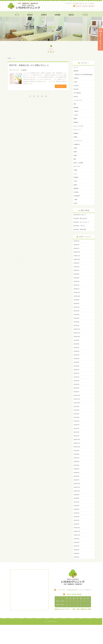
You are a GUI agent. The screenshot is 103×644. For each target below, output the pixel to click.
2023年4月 (77, 371)
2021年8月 (77, 424)
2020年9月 (77, 466)
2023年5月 (77, 367)
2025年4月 (77, 291)
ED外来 (76, 100)
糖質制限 (76, 111)
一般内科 (76, 115)
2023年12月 (77, 340)
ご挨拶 (76, 206)
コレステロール (78, 145)
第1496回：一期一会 (80, 233)
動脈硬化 (76, 138)
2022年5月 (77, 390)
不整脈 (76, 176)
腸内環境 (76, 71)
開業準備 (76, 195)
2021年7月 (77, 428)
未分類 (76, 210)
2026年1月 (77, 256)
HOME (9, 58)
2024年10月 (77, 306)
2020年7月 (77, 473)
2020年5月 (77, 481)
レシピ (76, 180)
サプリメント (77, 134)
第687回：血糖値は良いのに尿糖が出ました (29, 65)
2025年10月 (77, 268)
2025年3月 (77, 294)
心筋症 (76, 153)
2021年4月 (77, 439)
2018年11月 (77, 549)
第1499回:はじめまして (80, 222)
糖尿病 (24, 70)
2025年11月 (77, 264)
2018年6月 (77, 569)
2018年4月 (77, 576)
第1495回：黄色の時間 (80, 237)
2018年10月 (77, 553)
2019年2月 (77, 538)
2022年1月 (77, 405)
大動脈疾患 (77, 149)
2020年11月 (77, 458)
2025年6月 (77, 283)
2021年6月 (77, 432)
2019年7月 (77, 519)
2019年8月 (77, 515)
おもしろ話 (77, 172)
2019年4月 (77, 530)
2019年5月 (77, 527)
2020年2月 (77, 492)
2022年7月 (77, 386)
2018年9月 (77, 557)
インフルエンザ (78, 104)
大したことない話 (79, 130)
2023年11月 (77, 344)
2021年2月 (77, 447)
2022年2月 (77, 401)
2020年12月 (77, 454)
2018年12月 (77, 546)
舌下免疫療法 (77, 96)
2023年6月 (77, 363)
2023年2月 (77, 378)
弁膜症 (76, 142)
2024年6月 (77, 321)
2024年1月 (77, 336)
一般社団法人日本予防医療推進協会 (84, 76)
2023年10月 (77, 348)
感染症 (76, 157)
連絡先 (76, 191)
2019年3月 (77, 534)
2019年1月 (77, 542)
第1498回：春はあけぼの (81, 226)
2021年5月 (77, 435)
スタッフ (76, 67)
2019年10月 (77, 508)
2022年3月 (77, 397)
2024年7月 (77, 317)
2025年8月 (77, 275)
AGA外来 (76, 88)
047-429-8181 (85, 6)
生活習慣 (76, 199)
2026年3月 (77, 253)
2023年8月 (77, 355)
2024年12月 (77, 302)
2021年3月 (77, 443)
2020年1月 (77, 496)
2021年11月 (77, 412)
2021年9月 (77, 420)
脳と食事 (76, 92)
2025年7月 (77, 279)
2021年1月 (77, 451)
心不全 (76, 187)
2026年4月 (77, 249)
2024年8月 (77, 314)
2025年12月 (77, 260)
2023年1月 (77, 382)
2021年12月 (77, 409)
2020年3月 (77, 489)
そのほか (76, 119)
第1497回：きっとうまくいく (82, 229)
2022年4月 (77, 393)
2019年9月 (77, 511)
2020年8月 (77, 470)
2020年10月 (77, 462)
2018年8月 (77, 561)
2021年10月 (77, 416)
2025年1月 (77, 298)
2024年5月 (77, 325)
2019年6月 (77, 523)
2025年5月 (77, 287)
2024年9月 (77, 310)
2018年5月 (77, 572)
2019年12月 (77, 500)
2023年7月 (77, 359)
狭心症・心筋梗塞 (79, 168)
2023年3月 (77, 374)
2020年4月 (77, 485)
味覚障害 (76, 183)
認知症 (76, 161)
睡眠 (75, 164)
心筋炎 (76, 85)
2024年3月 (77, 329)
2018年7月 (77, 565)
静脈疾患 (76, 126)
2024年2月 (77, 333)
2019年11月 (77, 504)
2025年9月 (77, 272)
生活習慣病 (77, 203)
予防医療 (76, 81)
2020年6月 (77, 477)
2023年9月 (77, 352)
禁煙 (75, 107)
